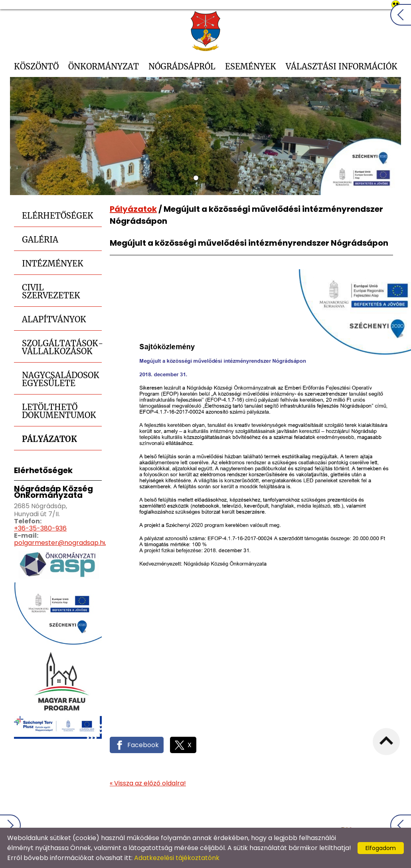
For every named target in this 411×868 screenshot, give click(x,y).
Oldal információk (293, 819)
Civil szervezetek (51, 291)
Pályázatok (49, 439)
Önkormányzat (104, 66)
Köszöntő (36, 66)
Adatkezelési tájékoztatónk (177, 858)
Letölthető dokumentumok (59, 411)
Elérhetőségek (58, 216)
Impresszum (349, 819)
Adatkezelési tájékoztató (219, 819)
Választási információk (342, 66)
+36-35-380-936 (40, 528)
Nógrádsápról (182, 66)
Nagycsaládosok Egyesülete (61, 379)
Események (251, 66)
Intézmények (53, 263)
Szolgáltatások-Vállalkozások (62, 347)
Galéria (40, 240)
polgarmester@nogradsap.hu (61, 543)
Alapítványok (54, 319)
